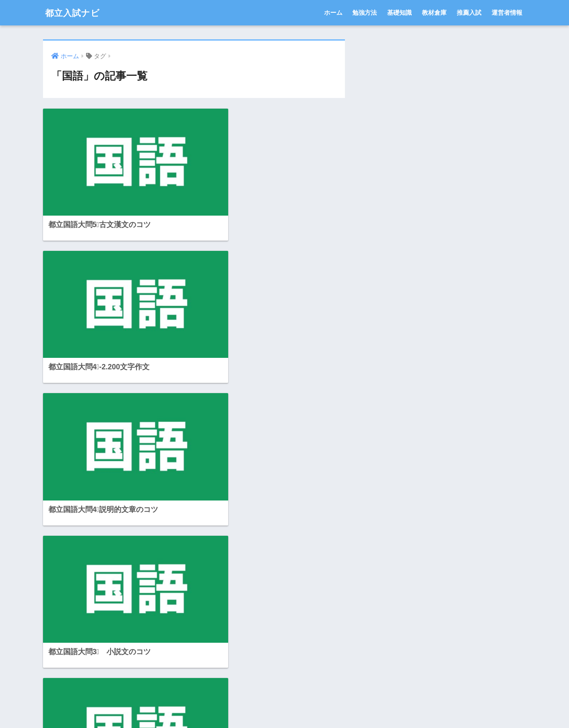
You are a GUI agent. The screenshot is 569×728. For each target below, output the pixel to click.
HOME (284, 693)
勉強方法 (365, 13)
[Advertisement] (116, 566)
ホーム (333, 13)
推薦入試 (469, 13)
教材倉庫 (434, 13)
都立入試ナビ (75, 13)
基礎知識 (399, 13)
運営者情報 (507, 13)
